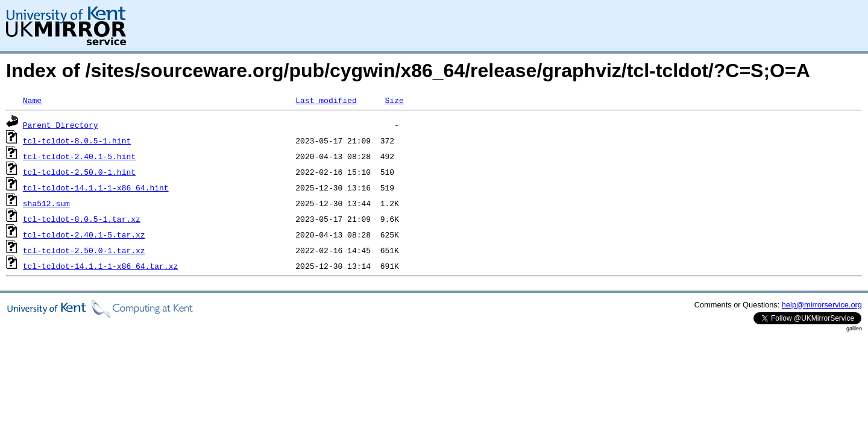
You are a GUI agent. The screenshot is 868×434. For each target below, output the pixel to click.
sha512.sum (46, 203)
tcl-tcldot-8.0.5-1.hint (77, 140)
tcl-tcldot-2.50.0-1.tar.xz (84, 250)
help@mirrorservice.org (822, 305)
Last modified (326, 100)
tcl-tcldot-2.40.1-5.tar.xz (84, 234)
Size (394, 100)
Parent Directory (61, 125)
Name (32, 100)
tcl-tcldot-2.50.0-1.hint (79, 172)
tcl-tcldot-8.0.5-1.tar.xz (82, 219)
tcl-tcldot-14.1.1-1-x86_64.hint (96, 187)
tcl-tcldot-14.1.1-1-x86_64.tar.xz (100, 266)
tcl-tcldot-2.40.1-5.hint (79, 156)
